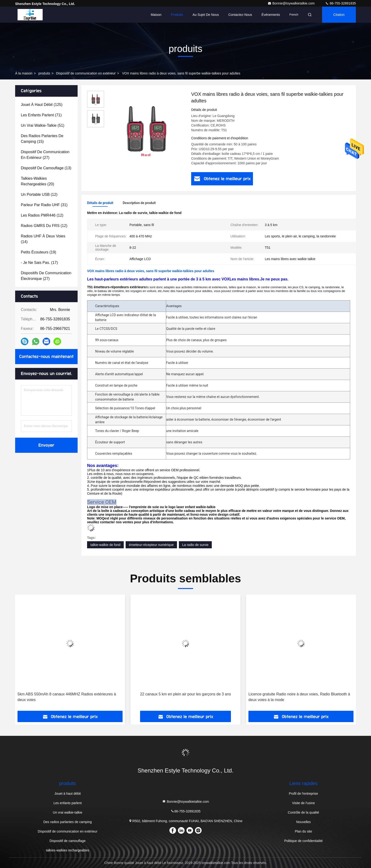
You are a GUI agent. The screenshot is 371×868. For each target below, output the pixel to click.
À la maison (24, 73)
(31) (44, 205)
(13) (46, 168)
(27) (45, 155)
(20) (38, 181)
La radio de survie (195, 545)
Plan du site (303, 831)
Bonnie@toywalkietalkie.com (291, 3)
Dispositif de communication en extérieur (86, 73)
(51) (43, 125)
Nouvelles (303, 822)
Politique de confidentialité (303, 841)
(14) (43, 239)
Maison (156, 15)
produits (44, 73)
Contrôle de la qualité (303, 812)
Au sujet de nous (206, 15)
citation (339, 15)
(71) (41, 115)
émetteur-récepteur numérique (151, 545)
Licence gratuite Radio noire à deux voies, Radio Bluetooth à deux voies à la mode (299, 697)
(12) (39, 194)
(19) (38, 252)
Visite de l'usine (303, 803)
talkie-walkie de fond (105, 545)
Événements (271, 15)
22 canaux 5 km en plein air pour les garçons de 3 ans (185, 694)
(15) (42, 139)
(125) (42, 105)
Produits (177, 15)
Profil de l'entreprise (303, 794)
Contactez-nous (240, 15)
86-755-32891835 (340, 3)
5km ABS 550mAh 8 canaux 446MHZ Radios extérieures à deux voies (67, 697)
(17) (39, 263)
